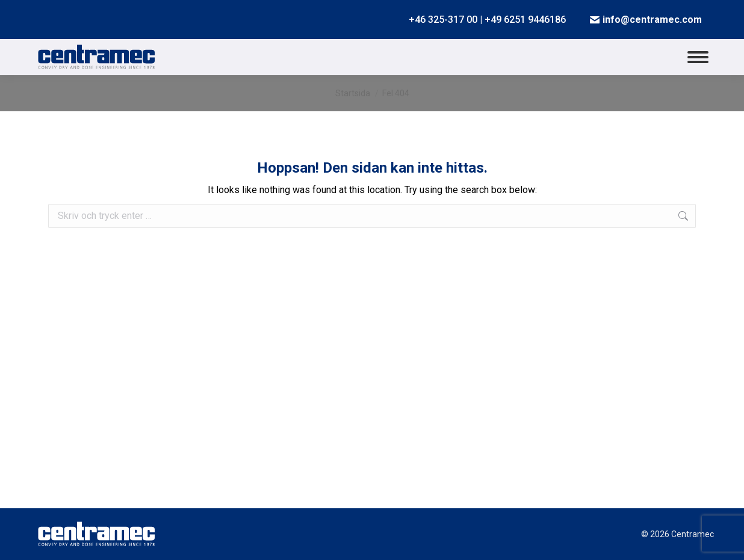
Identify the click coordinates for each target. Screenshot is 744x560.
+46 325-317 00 (443, 20)
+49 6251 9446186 (525, 20)
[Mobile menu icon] (698, 57)
